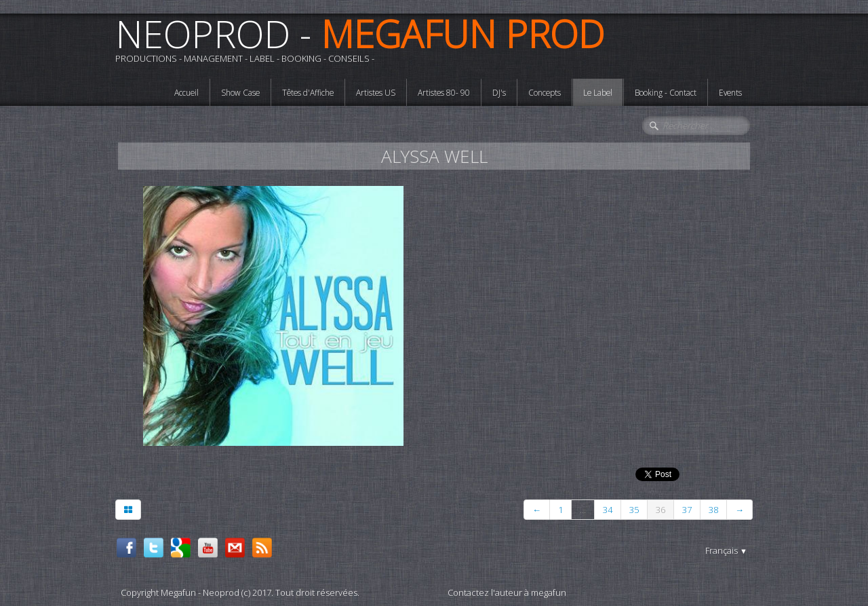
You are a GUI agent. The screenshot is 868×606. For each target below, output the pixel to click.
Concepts (545, 92)
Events (730, 92)
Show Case (240, 92)
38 (713, 510)
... (583, 510)
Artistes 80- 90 (444, 92)
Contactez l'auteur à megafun (507, 592)
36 (660, 510)
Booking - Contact (666, 92)
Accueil (186, 92)
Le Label (598, 92)
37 (687, 510)
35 (634, 510)
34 (608, 510)
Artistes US (376, 92)
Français (726, 550)
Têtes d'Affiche (308, 92)
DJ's (499, 92)
